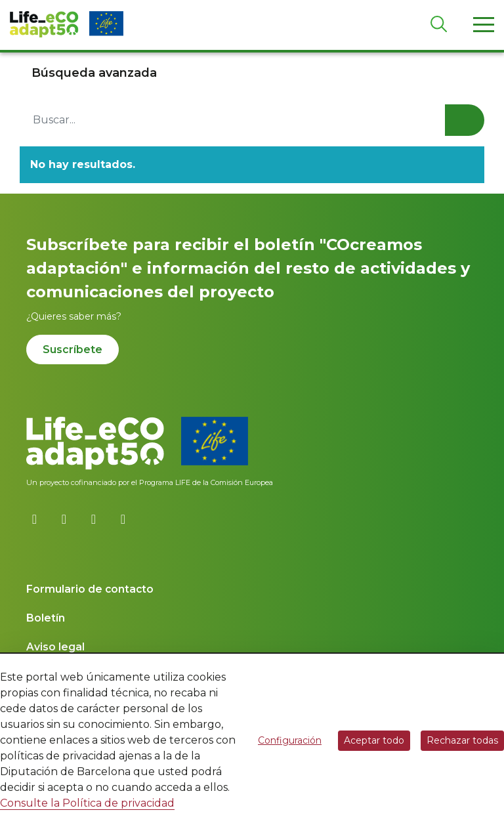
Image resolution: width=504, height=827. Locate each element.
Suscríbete (73, 350)
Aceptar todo (374, 740)
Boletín (46, 618)
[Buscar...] (252, 120)
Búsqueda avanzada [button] (94, 73)
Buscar (465, 120)
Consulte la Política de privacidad (87, 803)
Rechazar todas (462, 740)
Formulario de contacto (90, 589)
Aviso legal (55, 647)
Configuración (290, 740)
